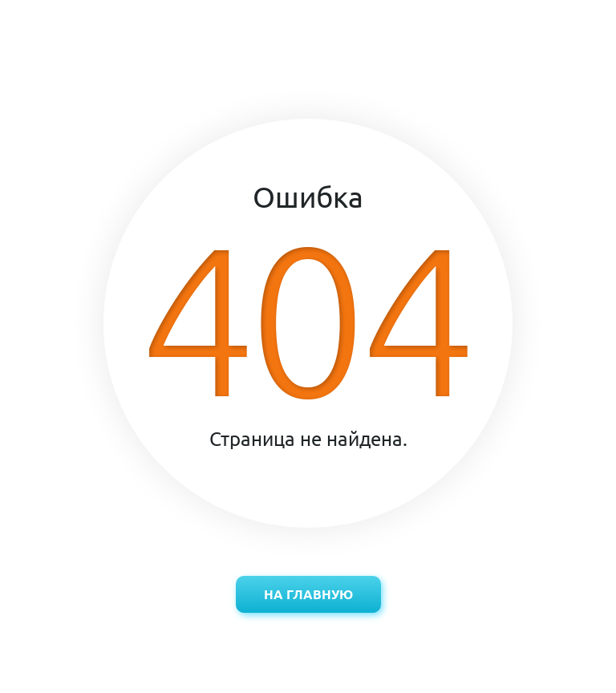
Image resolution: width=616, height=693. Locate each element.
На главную (308, 594)
